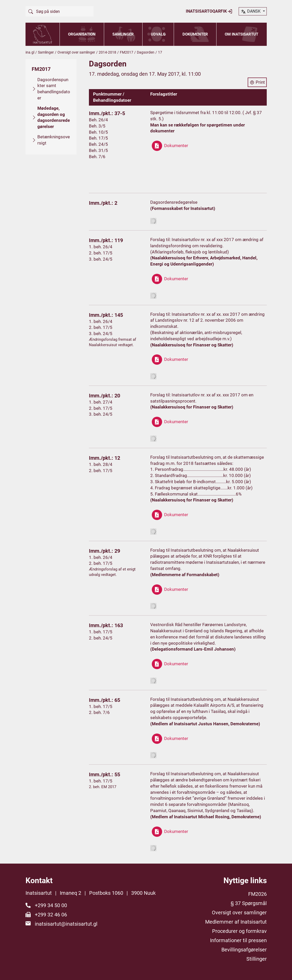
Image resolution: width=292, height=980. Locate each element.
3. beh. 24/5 (101, 259)
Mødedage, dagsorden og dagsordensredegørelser (54, 117)
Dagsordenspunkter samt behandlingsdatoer (54, 89)
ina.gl (30, 52)
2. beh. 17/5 (101, 253)
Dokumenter (195, 34)
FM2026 (257, 894)
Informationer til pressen (238, 940)
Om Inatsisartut (241, 34)
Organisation (82, 34)
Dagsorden (146, 52)
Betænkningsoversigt (54, 140)
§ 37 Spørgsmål (249, 903)
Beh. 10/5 (98, 132)
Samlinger (123, 34)
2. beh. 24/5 (101, 638)
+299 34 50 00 (51, 905)
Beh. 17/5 (98, 138)
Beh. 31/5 (98, 150)
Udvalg (158, 34)
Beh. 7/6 (97, 157)
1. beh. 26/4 (101, 247)
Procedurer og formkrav (239, 931)
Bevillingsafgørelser (244, 950)
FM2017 (127, 52)
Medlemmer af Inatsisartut (236, 922)
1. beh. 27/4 (101, 402)
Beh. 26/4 (98, 120)
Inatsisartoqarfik (209, 11)
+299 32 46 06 (51, 915)
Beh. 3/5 (97, 126)
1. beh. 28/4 (101, 464)
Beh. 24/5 (98, 144)
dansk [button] (251, 12)
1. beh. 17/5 (101, 632)
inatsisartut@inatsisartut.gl (66, 924)
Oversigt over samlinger (76, 52)
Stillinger (257, 959)
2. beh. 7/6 (99, 712)
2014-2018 (107, 52)
